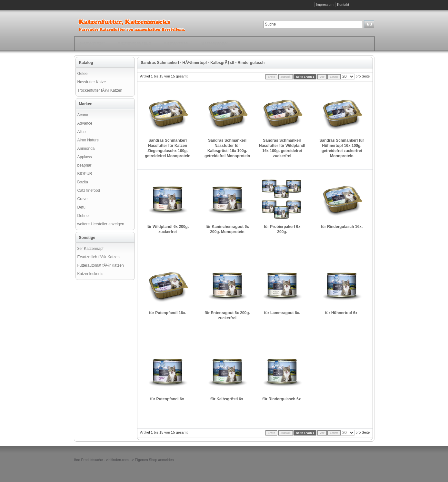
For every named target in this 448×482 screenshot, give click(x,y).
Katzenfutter (93, 43)
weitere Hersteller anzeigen (101, 224)
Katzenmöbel (214, 43)
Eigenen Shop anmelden (154, 460)
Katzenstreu (176, 43)
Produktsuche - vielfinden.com (105, 460)
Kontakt (343, 5)
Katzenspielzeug (134, 43)
